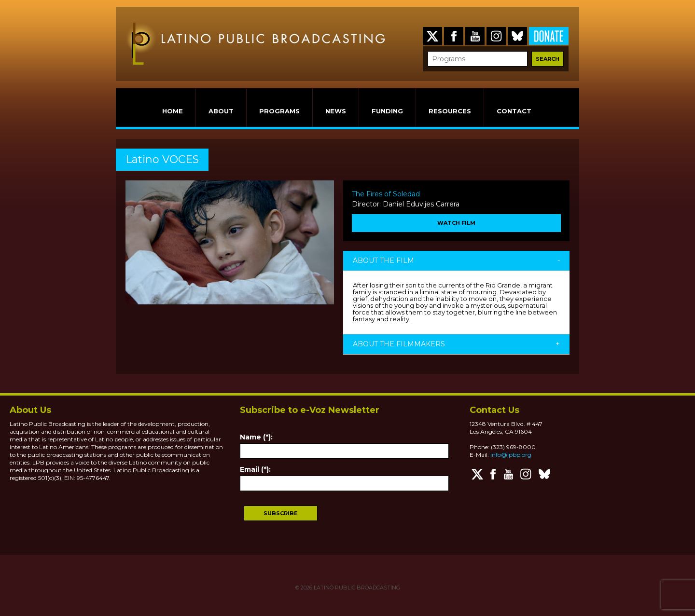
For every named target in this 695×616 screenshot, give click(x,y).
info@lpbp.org (511, 455)
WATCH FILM (456, 223)
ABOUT (221, 111)
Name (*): (256, 437)
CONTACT (514, 111)
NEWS (336, 111)
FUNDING (387, 111)
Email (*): (255, 469)
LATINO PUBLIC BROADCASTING (356, 588)
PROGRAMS (279, 111)
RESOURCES (450, 111)
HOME (173, 111)
